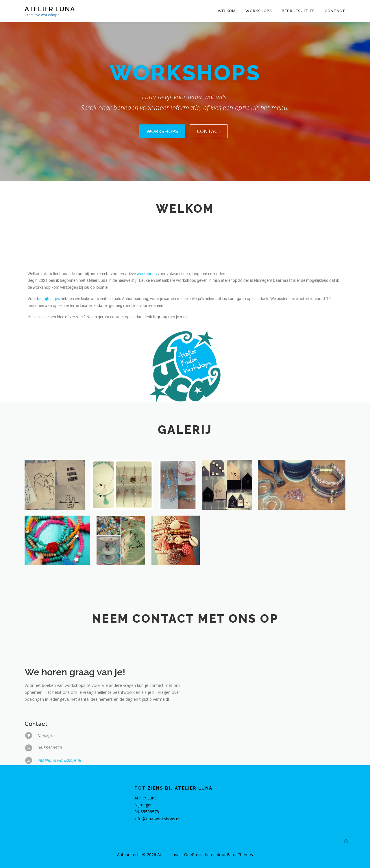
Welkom (227, 11)
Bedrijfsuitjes (298, 11)
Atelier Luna (50, 9)
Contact (335, 11)
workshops (147, 387)
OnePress (193, 855)
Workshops (259, 11)
